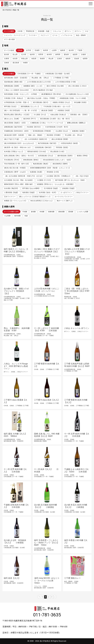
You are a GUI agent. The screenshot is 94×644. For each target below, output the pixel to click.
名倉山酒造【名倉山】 (58, 115)
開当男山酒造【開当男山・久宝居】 (17, 115)
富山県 (15, 54)
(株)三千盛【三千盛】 (12, 139)
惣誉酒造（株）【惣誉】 (79, 115)
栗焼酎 (71, 212)
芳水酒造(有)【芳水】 (12, 160)
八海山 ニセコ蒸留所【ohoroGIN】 (17, 90)
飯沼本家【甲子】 (30, 119)
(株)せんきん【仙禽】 (12, 119)
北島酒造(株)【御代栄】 (43, 147)
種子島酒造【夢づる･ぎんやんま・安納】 (70, 180)
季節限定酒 (30, 31)
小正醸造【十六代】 (44, 180)
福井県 (32, 54)
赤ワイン (68, 31)
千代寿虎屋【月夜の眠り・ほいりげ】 (57, 106)
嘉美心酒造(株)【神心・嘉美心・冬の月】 (19, 156)
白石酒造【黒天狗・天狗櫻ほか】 (59, 176)
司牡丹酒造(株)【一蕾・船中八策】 (17, 164)
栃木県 (71, 50)
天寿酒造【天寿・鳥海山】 (14, 98)
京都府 (83, 54)
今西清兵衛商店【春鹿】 (70, 143)
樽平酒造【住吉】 (11, 106)
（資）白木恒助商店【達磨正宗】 (36, 139)
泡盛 (26, 216)
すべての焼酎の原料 (11, 212)
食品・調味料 (81, 35)
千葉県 (80, 50)
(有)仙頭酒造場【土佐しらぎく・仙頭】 (57, 160)
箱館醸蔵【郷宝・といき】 (33, 86)
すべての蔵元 (9, 74)
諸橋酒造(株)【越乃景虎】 (14, 127)
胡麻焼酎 (51, 212)
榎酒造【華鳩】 (83, 156)
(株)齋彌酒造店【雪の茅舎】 (52, 94)
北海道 (20, 50)
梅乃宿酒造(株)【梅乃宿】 (47, 143)
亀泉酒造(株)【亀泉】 (41, 164)
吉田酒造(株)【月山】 (46, 156)
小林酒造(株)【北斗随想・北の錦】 (58, 74)
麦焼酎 (33, 212)
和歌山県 (24, 59)
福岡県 (85, 59)
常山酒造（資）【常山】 (74, 135)
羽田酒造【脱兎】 (62, 147)
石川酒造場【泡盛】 (51, 188)
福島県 (63, 50)
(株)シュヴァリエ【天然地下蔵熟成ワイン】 (35, 197)
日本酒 (20, 31)
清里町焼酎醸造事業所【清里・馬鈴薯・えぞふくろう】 (50, 168)
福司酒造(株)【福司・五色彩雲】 (16, 78)
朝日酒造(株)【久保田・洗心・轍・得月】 (55, 119)
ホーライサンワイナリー (64, 197)
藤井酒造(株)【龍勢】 (65, 156)
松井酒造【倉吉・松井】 (48, 192)
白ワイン (78, 31)
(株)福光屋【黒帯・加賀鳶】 (14, 135)
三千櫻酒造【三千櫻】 (61, 78)
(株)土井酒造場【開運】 (60, 139)
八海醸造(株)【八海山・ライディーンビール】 (47, 123)
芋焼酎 (25, 212)
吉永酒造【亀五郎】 (11, 188)
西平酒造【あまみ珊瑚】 (31, 188)
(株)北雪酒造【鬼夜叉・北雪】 (15, 123)
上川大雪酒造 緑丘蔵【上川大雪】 (39, 82)
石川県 (24, 54)
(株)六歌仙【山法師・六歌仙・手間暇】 (42, 98)
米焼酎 (42, 212)
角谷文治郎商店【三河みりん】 (42, 201)
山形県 (54, 50)
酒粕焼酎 (61, 212)
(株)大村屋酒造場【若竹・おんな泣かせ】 (19, 143)
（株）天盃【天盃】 (82, 176)
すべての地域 (9, 50)
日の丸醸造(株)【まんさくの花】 (77, 94)
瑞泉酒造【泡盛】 (29, 192)
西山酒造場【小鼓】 (58, 152)
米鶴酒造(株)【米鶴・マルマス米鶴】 (73, 98)
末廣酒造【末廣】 (64, 110)
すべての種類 (9, 31)
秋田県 (46, 50)
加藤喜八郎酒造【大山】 (62, 102)
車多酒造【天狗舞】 (54, 135)
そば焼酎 (7, 216)
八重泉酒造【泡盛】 (11, 192)
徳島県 (68, 59)
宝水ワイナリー (10, 197)
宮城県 (37, 50)
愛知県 (66, 54)
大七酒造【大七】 (40, 115)
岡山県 (51, 59)
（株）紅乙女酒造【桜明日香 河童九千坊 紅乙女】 (24, 176)
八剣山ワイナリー (82, 192)
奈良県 (15, 59)
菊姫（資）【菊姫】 (36, 135)
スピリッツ (45, 35)
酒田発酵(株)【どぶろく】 (30, 106)
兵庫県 (7, 59)
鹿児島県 (16, 63)
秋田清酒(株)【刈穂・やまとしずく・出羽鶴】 (21, 94)
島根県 (42, 59)
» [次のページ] (55, 597)
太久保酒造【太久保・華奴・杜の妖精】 (19, 180)
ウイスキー (33, 35)
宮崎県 (7, 63)
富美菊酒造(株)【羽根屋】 (42, 131)
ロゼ (87, 31)
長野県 (41, 54)
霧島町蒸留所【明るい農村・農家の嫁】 (19, 184)
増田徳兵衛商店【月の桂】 (37, 152)
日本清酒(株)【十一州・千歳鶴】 (29, 74)
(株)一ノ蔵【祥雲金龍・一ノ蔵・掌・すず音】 (21, 110)
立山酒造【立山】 (62, 131)
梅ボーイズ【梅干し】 (65, 201)
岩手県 (28, 50)
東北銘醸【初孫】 (81, 102)
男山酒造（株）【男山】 (40, 78)
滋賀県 (75, 54)
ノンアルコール (67, 35)
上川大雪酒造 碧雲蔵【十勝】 (66, 82)
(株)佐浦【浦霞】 (47, 110)
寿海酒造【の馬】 (53, 172)
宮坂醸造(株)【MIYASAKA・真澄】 (17, 131)
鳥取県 (34, 59)
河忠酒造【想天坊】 (34, 127)
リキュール (57, 31)
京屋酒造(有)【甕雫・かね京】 (15, 172)
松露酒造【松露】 (36, 172)
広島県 (59, 59)
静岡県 (58, 54)
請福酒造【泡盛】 (69, 188)
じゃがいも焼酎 (83, 212)
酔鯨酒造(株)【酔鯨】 (31, 160)
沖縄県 (25, 63)
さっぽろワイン (66, 192)
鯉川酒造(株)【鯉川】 (41, 102)
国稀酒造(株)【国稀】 (12, 86)
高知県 (77, 59)
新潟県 (7, 54)
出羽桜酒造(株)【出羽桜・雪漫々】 (17, 102)
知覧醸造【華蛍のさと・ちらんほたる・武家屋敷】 (56, 184)
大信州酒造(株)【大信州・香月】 (57, 127)
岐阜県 (49, 54)
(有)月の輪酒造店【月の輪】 (43, 90)
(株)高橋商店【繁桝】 (60, 164)
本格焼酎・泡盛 (44, 31)
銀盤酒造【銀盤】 (79, 131)
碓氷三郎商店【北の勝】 (56, 86)
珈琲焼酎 (17, 216)
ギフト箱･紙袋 (9, 39)
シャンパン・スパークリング (15, 35)
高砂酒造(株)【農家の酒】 (14, 82)
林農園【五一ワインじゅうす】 (15, 201)
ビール (55, 35)
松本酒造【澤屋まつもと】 (14, 152)
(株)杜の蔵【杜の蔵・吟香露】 (15, 168)
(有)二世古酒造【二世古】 (78, 86)
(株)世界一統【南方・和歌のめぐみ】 (18, 147)
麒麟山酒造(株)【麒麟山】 (77, 123)
